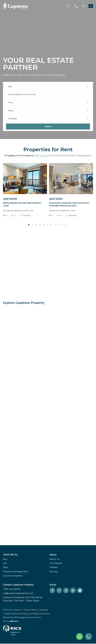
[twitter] (59, 591)
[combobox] (48, 94)
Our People (56, 564)
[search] (68, 6)
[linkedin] (73, 591)
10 (62, 225)
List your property (13, 576)
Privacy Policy (32, 610)
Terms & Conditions (13, 610)
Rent (6, 568)
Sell (5, 564)
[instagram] (66, 591)
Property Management (16, 572)
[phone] (76, 6)
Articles (54, 572)
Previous (5, 179)
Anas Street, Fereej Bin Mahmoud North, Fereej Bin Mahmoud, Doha (69, 204)
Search (48, 126)
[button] (83, 6)
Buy (5, 560)
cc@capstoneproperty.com (18, 594)
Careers (54, 568)
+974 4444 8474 (12, 590)
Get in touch (42, 155)
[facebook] (52, 591)
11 (66, 225)
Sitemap (46, 610)
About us (55, 560)
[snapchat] (80, 591)
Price (48, 102)
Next (90, 179)
